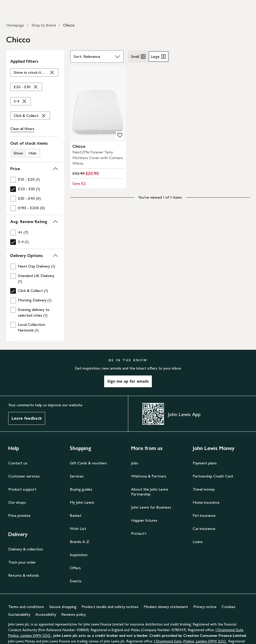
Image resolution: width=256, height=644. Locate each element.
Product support (22, 489)
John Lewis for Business (151, 507)
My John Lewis (82, 502)
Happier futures (144, 520)
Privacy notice (205, 607)
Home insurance (206, 502)
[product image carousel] (98, 104)
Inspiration (79, 555)
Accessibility (46, 614)
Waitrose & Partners (149, 476)
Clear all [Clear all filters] (22, 129)
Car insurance (204, 528)
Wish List (78, 528)
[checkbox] (34, 180)
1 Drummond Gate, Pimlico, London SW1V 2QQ (190, 641)
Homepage (15, 25)
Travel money (204, 489)
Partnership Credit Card (213, 476)
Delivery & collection (26, 549)
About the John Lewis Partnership (150, 492)
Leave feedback (27, 418)
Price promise (19, 515)
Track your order (22, 562)
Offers (75, 568)
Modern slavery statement (166, 607)
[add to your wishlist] (120, 135)
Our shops (17, 502)
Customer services (24, 476)
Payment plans (205, 463)
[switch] (34, 149)
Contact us (18, 463)
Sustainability (19, 614)
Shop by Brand (44, 25)
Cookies (229, 607)
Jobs (135, 463)
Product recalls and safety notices (110, 607)
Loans (198, 542)
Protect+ (139, 533)
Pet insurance (204, 515)
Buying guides (81, 489)
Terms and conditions (26, 607)
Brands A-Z (80, 542)
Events (76, 581)
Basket (76, 515)
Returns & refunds (24, 575)
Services (77, 476)
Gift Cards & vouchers (88, 463)
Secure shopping (63, 607)
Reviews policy (74, 614)
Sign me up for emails (128, 381)
